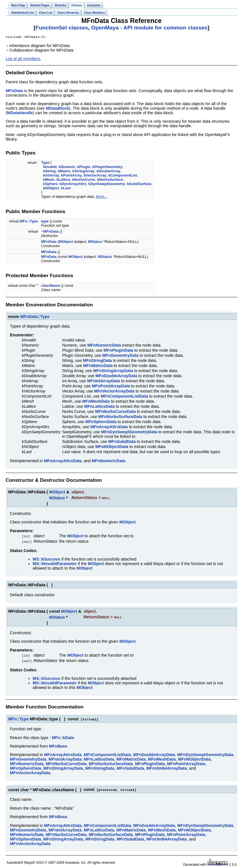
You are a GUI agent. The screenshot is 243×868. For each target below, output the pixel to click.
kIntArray (51, 176)
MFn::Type (29, 222)
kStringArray (83, 172)
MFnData (14, 91)
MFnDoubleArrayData (116, 376)
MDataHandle (20, 113)
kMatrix (64, 172)
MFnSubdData (122, 442)
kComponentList (123, 176)
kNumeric (67, 167)
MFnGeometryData (120, 356)
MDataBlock (57, 109)
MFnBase (58, 745)
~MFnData (50, 232)
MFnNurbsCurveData (115, 412)
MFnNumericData (104, 346)
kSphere (50, 184)
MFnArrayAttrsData (109, 427)
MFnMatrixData (98, 366)
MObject (66, 242)
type (45, 222)
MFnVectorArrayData (114, 392)
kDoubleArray (108, 172)
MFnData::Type (35, 317)
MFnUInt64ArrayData (167, 767)
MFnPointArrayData (111, 387)
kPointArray (71, 176)
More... (102, 197)
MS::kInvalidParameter (55, 563)
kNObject (51, 189)
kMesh (49, 180)
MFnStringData (97, 361)
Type (45, 163)
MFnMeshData (96, 402)
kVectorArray (95, 176)
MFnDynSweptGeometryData (129, 432)
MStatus (95, 242)
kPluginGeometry (108, 167)
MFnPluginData (119, 351)
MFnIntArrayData (104, 381)
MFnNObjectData (112, 447)
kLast (66, 189)
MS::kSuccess (47, 559)
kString (49, 172)
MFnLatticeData (99, 407)
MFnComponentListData (124, 397)
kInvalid (50, 167)
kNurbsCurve (83, 180)
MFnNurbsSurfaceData (120, 417)
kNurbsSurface (110, 180)
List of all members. (23, 59)
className (51, 286)
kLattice (63, 180)
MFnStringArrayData (113, 371)
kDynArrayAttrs (73, 184)
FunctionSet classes (62, 28)
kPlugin (84, 167)
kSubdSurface (139, 184)
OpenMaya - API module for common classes (149, 28)
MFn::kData (63, 736)
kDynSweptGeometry (107, 184)
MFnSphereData (101, 422)
